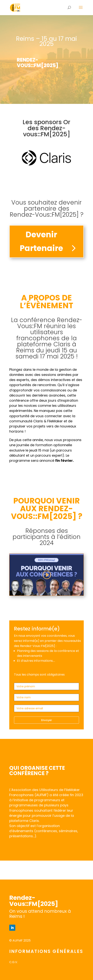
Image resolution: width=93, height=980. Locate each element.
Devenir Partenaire (41, 241)
